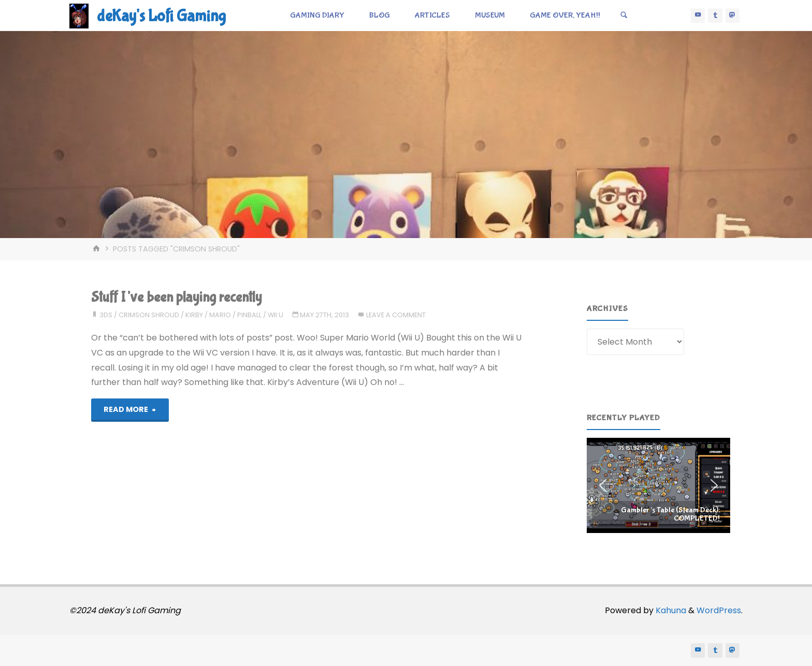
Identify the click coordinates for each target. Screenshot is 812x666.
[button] (658, 485)
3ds (106, 315)
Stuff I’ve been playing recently (177, 297)
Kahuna (670, 610)
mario (220, 315)
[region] (658, 485)
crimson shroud (149, 315)
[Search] (624, 16)
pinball (249, 315)
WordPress (719, 610)
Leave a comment (396, 315)
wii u (275, 315)
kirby (194, 315)
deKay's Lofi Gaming (161, 16)
